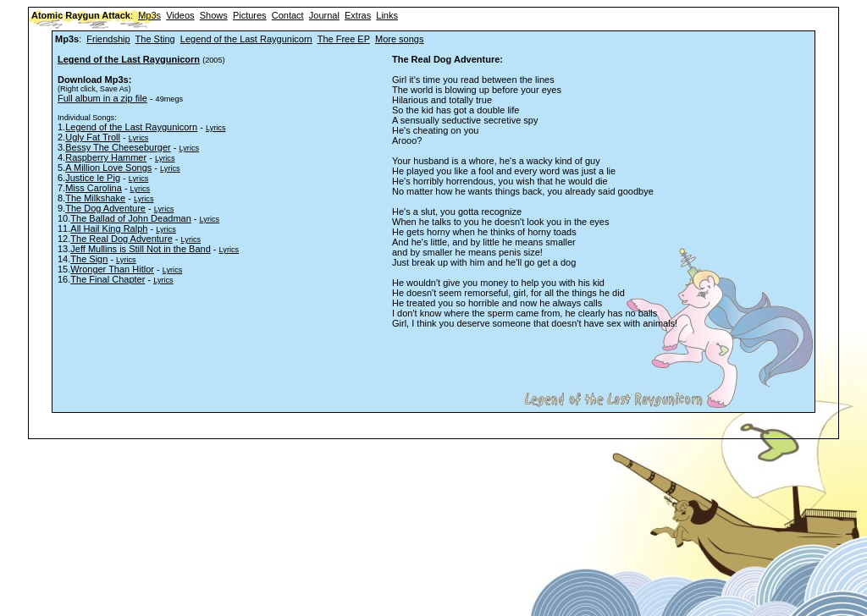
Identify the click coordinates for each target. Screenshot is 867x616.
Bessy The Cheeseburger (118, 147)
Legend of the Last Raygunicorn (246, 39)
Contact (288, 15)
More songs (399, 39)
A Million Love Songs (108, 168)
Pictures (250, 15)
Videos (180, 15)
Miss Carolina (94, 188)
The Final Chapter (108, 279)
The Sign (89, 259)
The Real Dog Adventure (121, 239)
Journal (324, 15)
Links (387, 15)
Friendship (108, 39)
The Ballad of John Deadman (130, 218)
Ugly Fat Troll (93, 137)
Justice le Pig (93, 178)
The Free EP (344, 39)
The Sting (155, 39)
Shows (214, 15)
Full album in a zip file (102, 98)
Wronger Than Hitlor (112, 269)
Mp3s (149, 15)
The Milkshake (95, 198)
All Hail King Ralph (109, 228)
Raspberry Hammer (106, 157)
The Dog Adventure (105, 208)
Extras (358, 15)
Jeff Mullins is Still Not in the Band (140, 249)
